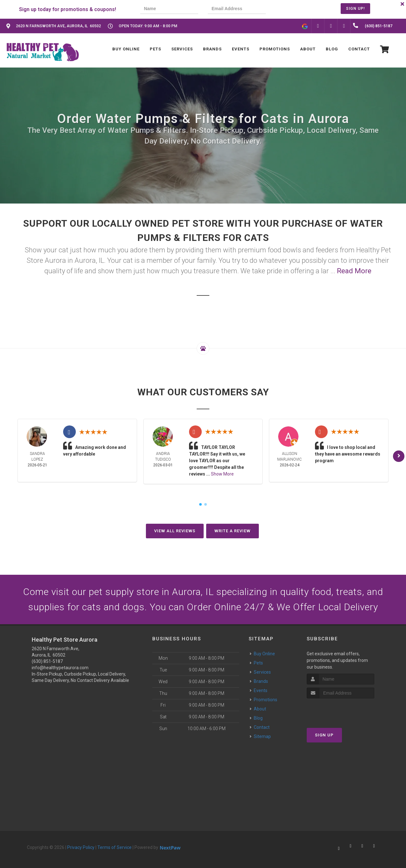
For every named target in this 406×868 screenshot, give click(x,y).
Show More (222, 474)
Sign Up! (355, 9)
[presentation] (297, 9)
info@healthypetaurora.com (60, 668)
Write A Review (232, 531)
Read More (354, 271)
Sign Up (324, 735)
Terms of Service (115, 847)
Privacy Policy (81, 847)
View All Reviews (175, 531)
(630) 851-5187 (47, 661)
